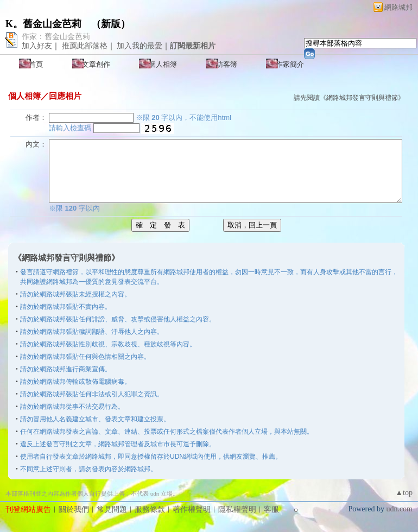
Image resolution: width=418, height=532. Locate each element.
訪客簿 (227, 64)
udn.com (399, 509)
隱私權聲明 (237, 509)
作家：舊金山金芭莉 (56, 37)
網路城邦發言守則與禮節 (362, 98)
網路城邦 (398, 7)
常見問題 (112, 509)
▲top (404, 493)
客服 (271, 509)
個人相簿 (163, 64)
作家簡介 (290, 64)
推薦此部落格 (85, 46)
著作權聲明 (192, 509)
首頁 (36, 64)
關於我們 (74, 509)
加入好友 (37, 46)
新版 (111, 24)
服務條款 (150, 509)
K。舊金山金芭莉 (43, 24)
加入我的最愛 (140, 46)
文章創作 (96, 64)
